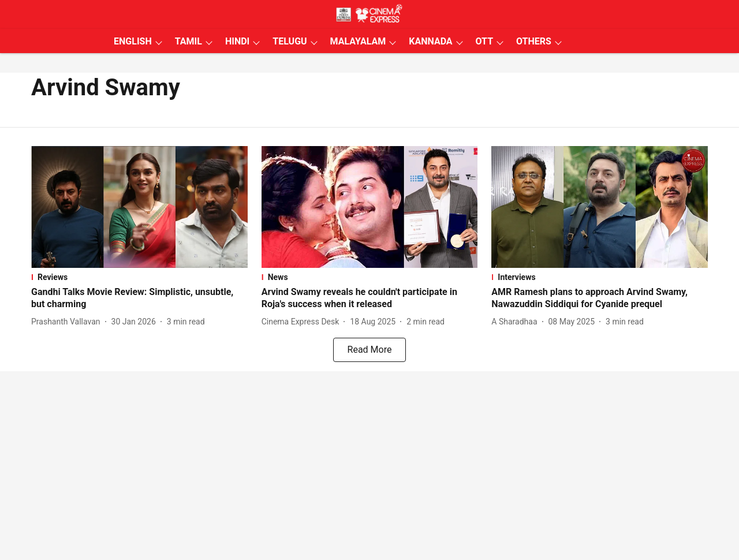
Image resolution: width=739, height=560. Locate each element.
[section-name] (139, 277)
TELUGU (290, 41)
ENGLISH (133, 41)
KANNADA (430, 41)
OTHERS (534, 41)
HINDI (237, 41)
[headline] (139, 298)
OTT (484, 41)
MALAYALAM (358, 41)
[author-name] (68, 322)
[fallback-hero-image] (139, 207)
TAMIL (189, 41)
